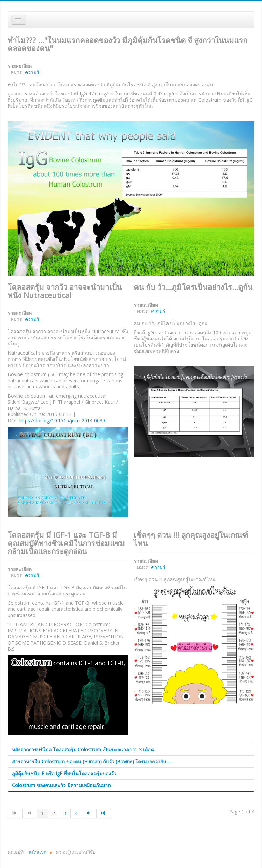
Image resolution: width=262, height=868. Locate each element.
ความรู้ (32, 72)
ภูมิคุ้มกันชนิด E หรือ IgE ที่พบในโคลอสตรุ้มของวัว (64, 773)
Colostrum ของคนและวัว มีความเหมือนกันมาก (61, 785)
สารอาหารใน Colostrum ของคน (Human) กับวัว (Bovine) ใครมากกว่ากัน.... (91, 761)
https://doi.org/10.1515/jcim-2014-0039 (62, 420)
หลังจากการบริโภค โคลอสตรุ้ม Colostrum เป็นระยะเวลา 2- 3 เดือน (83, 749)
